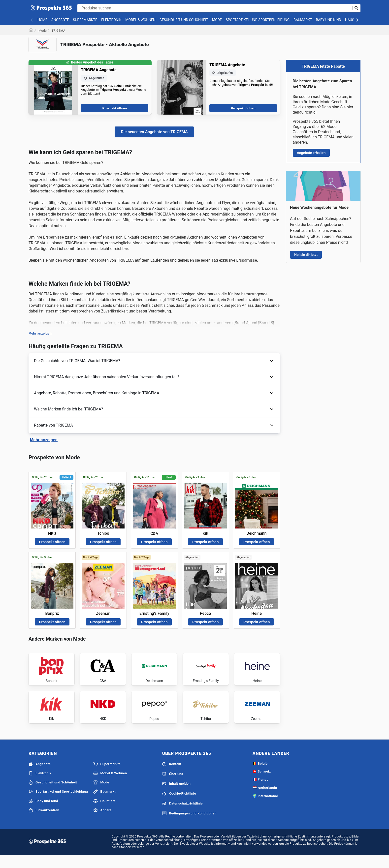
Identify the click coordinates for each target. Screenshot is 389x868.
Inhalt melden (176, 796)
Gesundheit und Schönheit (184, 20)
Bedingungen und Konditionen (189, 825)
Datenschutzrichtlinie (182, 815)
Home (42, 20)
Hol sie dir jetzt (306, 255)
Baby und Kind (328, 20)
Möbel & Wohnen (140, 20)
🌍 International (265, 808)
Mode (217, 20)
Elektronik (111, 20)
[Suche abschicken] (357, 8)
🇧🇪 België (260, 775)
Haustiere (104, 813)
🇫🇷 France (260, 792)
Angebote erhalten (311, 153)
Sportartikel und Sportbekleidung (258, 20)
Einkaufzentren (44, 822)
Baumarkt (303, 20)
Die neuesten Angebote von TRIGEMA (154, 132)
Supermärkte (85, 20)
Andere (102, 822)
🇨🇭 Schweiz (262, 783)
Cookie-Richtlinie (179, 806)
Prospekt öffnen (115, 108)
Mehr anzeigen (40, 333)
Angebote (60, 20)
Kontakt (172, 776)
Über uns (173, 786)
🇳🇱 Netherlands (265, 800)
